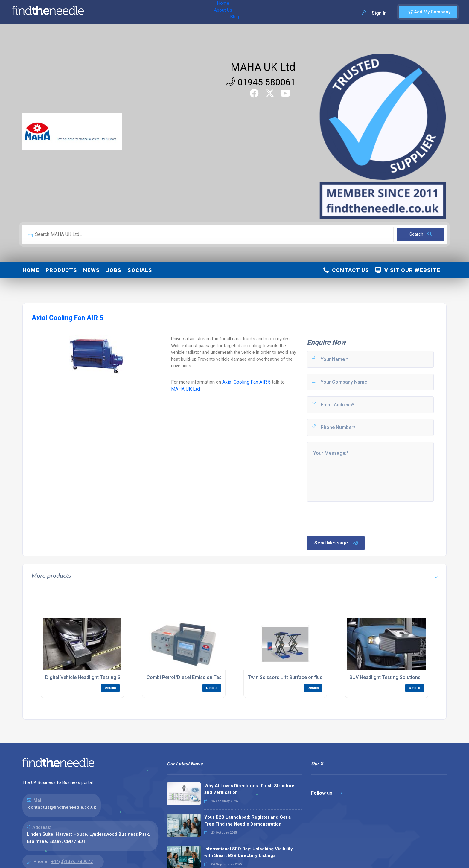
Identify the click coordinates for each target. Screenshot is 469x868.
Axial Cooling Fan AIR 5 (246, 382)
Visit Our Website (408, 270)
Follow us (326, 793)
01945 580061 (261, 82)
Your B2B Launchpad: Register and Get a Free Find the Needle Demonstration (248, 821)
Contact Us (346, 270)
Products (61, 270)
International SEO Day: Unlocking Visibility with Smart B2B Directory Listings (249, 852)
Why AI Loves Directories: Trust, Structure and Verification (249, 789)
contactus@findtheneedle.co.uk (62, 807)
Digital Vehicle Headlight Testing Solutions (92, 677)
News (92, 270)
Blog (149, 12)
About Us (128, 12)
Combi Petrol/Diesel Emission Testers (188, 677)
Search (421, 234)
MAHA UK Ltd (263, 67)
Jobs (114, 270)
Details (110, 688)
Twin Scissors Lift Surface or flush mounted (297, 677)
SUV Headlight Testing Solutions (385, 677)
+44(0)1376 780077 (72, 861)
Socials (140, 270)
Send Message (336, 543)
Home (106, 12)
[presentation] (351, 518)
